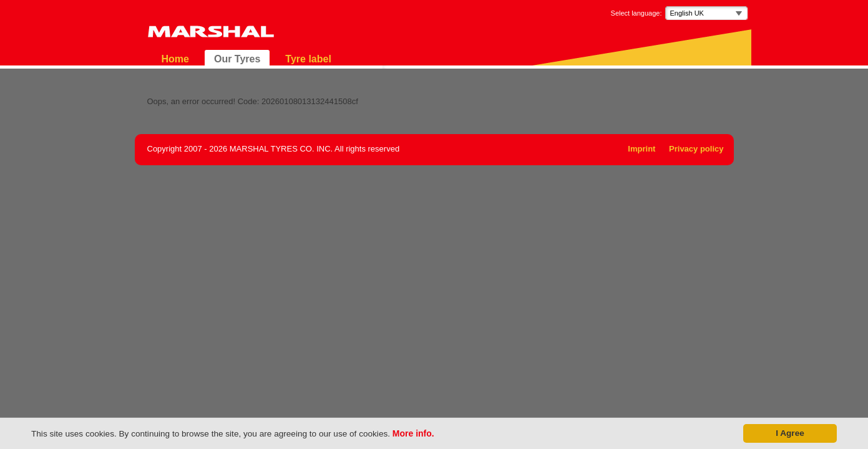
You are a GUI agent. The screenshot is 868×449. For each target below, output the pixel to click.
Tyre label (308, 59)
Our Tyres (237, 59)
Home (175, 59)
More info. (413, 433)
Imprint (641, 149)
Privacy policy (696, 149)
